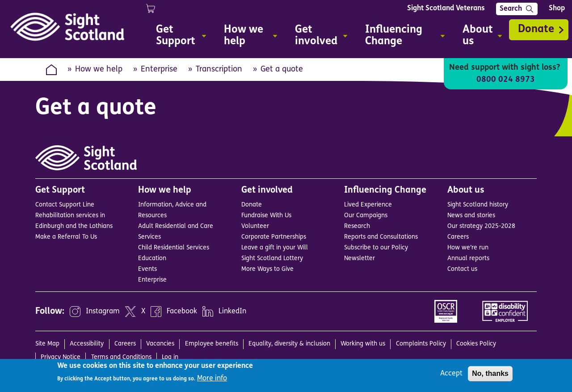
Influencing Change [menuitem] (401, 37)
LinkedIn (232, 312)
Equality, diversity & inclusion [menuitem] (289, 344)
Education (152, 259)
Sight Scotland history (478, 205)
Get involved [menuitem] (318, 37)
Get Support (60, 190)
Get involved (267, 190)
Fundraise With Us (266, 216)
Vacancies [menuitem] (160, 344)
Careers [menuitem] (125, 344)
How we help (99, 70)
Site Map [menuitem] (47, 344)
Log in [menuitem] (170, 357)
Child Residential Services (174, 248)
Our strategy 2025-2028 (481, 226)
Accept (451, 374)
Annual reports (468, 259)
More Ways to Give (267, 269)
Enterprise (159, 70)
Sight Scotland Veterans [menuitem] (446, 8)
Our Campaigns (366, 216)
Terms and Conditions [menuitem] (121, 357)
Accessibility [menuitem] (87, 344)
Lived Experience (368, 205)
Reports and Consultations (381, 237)
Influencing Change (385, 190)
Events (147, 269)
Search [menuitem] (511, 9)
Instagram (103, 312)
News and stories (471, 216)
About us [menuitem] (479, 37)
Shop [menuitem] (557, 8)
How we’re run (468, 248)
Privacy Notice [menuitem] (61, 357)
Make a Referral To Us (66, 237)
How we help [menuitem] (247, 37)
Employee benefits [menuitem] (212, 344)
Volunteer (255, 226)
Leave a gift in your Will (275, 248)
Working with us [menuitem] (363, 344)
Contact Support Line (65, 205)
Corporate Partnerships (274, 237)
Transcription (219, 70)
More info (212, 379)
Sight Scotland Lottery (272, 259)
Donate (536, 30)
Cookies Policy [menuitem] (476, 344)
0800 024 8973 (506, 80)
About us (466, 190)
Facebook (182, 312)
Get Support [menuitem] (177, 37)
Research (357, 226)
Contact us (462, 269)
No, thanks (490, 373)
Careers (458, 237)
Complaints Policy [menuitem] (421, 344)
